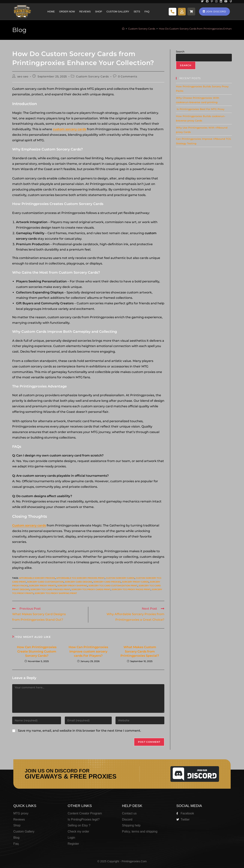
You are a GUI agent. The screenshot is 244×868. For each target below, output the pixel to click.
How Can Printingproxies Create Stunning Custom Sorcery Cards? (37, 651)
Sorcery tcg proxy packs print (131, 589)
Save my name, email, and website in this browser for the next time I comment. (79, 731)
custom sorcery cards (69, 129)
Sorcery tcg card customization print (113, 586)
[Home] (123, 29)
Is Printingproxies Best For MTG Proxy (200, 109)
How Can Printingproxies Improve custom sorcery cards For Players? (88, 651)
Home (51, 12)
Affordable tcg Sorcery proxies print (80, 578)
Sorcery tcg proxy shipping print (56, 593)
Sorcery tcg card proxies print (50, 589)
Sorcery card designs (79, 582)
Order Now (67, 12)
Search (180, 51)
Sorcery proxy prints (43, 586)
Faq (147, 12)
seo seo (23, 76)
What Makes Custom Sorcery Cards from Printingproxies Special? (140, 651)
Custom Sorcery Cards (92, 76)
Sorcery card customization (45, 582)
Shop (99, 12)
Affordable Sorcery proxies (37, 578)
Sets (137, 12)
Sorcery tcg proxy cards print (91, 589)
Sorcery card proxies (107, 582)
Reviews (85, 12)
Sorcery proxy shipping (72, 586)
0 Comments (128, 76)
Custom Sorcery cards (120, 578)
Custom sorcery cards (29, 525)
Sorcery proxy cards (135, 582)
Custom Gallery (118, 12)
